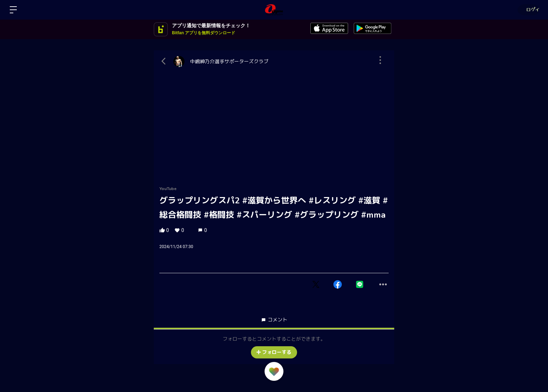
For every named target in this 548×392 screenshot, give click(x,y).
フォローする (274, 352)
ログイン (528, 10)
